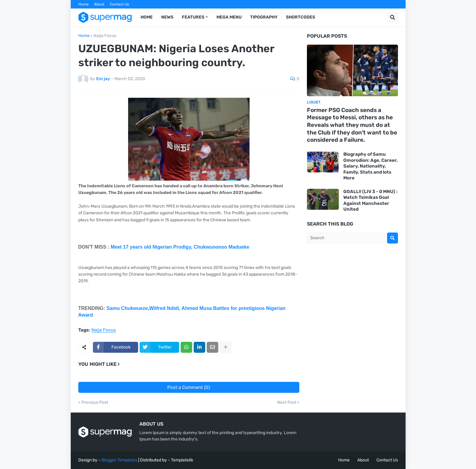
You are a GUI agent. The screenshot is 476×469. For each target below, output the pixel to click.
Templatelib (182, 460)
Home (83, 4)
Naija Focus (105, 36)
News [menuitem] (167, 17)
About (99, 4)
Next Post (287, 403)
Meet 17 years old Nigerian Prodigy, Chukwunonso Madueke (180, 247)
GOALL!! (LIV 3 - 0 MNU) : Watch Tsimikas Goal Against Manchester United (370, 201)
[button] (393, 17)
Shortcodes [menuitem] (301, 17)
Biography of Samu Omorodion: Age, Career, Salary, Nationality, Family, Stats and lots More (371, 166)
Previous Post (95, 403)
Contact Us (119, 4)
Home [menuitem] (147, 17)
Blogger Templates (119, 460)
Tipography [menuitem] (264, 17)
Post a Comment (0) (189, 387)
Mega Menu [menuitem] (229, 17)
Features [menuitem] (193, 17)
